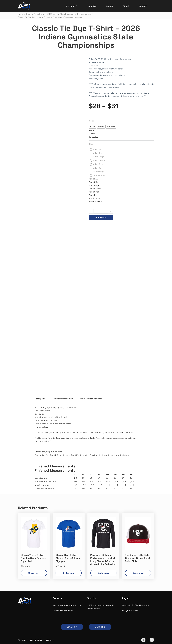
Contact (143, 6)
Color (92, 121)
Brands (110, 6)
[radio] (93, 127)
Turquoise (57, 452)
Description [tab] (40, 399)
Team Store (148, 228)
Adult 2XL (45, 455)
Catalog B (100, 627)
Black (43, 452)
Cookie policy (36, 640)
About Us (22, 640)
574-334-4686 (66, 611)
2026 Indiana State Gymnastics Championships (121, 228)
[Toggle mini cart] (153, 6)
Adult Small (90, 455)
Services (70, 6)
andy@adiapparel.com (70, 605)
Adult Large (65, 455)
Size (91, 144)
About (126, 6)
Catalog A (72, 627)
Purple (49, 452)
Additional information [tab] (63, 399)
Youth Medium (123, 455)
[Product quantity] (101, 211)
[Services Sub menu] (77, 6)
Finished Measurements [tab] (91, 399)
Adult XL (99, 455)
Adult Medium (77, 455)
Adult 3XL (54, 455)
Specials (92, 6)
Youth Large (110, 455)
